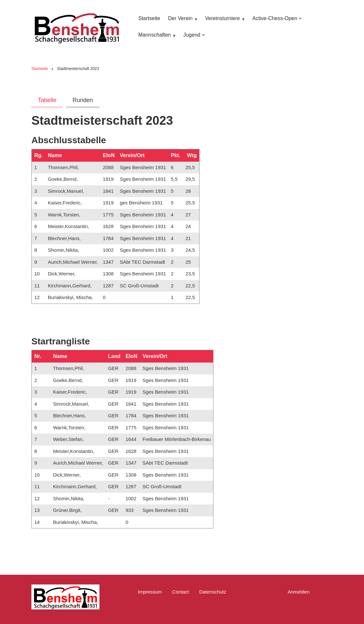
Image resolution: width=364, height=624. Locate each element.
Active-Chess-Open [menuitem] (276, 22)
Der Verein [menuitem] (182, 22)
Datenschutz (213, 592)
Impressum (150, 592)
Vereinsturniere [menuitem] (224, 22)
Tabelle (47, 100)
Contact (181, 592)
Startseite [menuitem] (149, 18)
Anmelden (299, 592)
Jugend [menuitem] (193, 38)
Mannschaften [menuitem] (156, 38)
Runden (83, 100)
